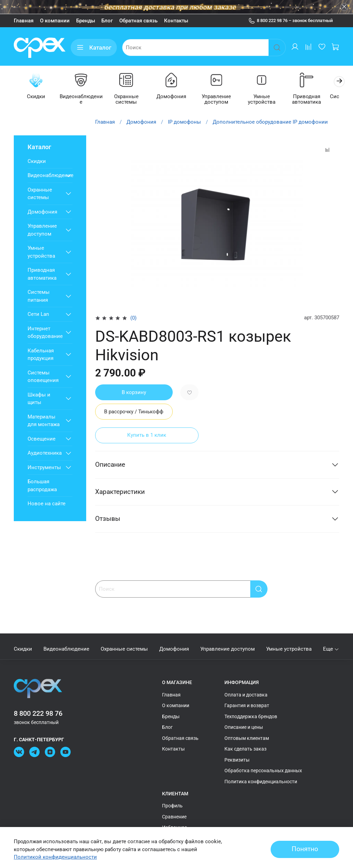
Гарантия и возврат (247, 705)
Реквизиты (237, 760)
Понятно (305, 849)
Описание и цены (244, 727)
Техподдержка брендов (251, 716)
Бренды (86, 21)
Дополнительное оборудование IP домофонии (270, 123)
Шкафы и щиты (39, 399)
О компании (55, 21)
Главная (24, 21)
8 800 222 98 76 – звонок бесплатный (291, 21)
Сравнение (174, 817)
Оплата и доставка (246, 695)
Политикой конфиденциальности (55, 857)
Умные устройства (270, 97)
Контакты (176, 21)
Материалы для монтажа (44, 421)
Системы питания (39, 297)
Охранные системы (130, 100)
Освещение (42, 439)
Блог (107, 21)
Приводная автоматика (316, 100)
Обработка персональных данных (263, 771)
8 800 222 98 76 (38, 714)
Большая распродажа (42, 486)
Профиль (172, 806)
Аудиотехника (45, 454)
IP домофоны (184, 123)
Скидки (37, 97)
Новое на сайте (47, 504)
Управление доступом (223, 100)
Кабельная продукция (41, 355)
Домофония (176, 97)
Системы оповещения (43, 377)
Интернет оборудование (45, 333)
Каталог (94, 48)
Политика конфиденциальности (261, 782)
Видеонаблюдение (83, 97)
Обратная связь (138, 21)
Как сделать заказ (245, 749)
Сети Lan (38, 315)
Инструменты (44, 468)
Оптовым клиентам (247, 738)
